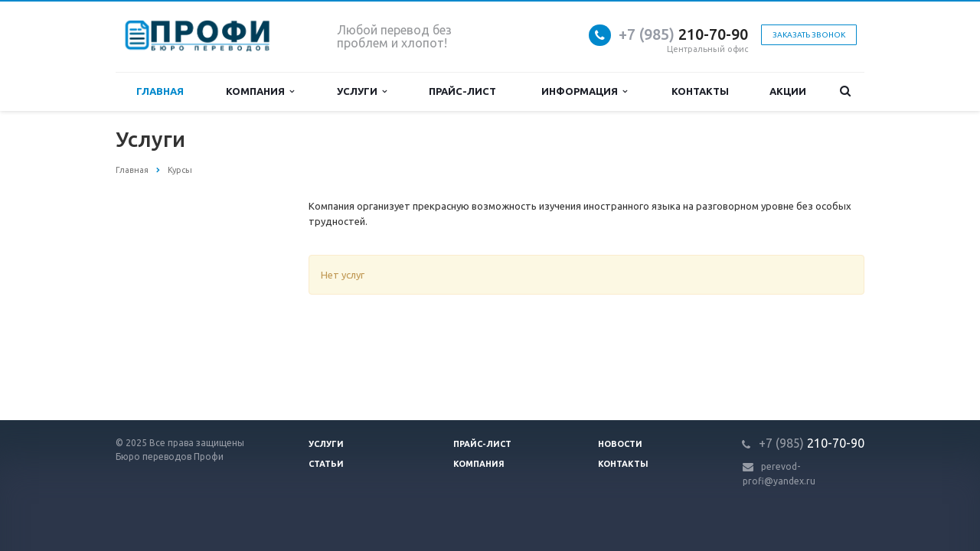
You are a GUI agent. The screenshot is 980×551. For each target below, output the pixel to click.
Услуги (362, 91)
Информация (584, 91)
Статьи (326, 464)
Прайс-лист (462, 91)
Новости (620, 444)
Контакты (700, 91)
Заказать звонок (809, 35)
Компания (260, 91)
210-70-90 (683, 34)
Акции (788, 91)
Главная (160, 91)
